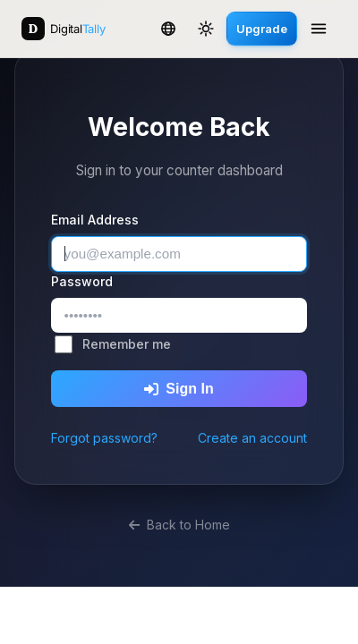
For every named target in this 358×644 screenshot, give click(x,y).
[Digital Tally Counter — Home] (63, 29)
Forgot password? (104, 438)
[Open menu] (319, 29)
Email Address (95, 220)
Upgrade (262, 29)
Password (82, 281)
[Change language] (168, 29)
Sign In (179, 389)
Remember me (127, 344)
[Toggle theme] (206, 29)
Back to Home (179, 525)
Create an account (252, 438)
